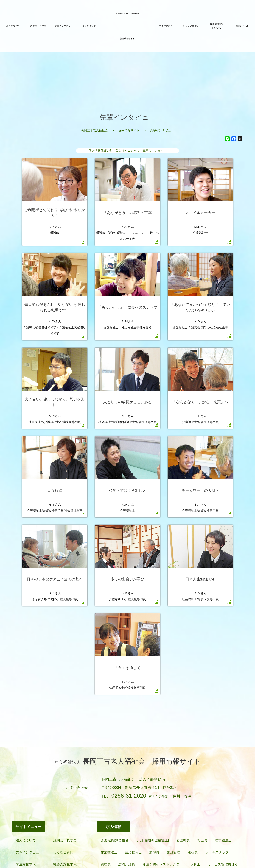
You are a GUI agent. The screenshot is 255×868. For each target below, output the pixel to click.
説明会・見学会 (38, 26)
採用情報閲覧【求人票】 (217, 26)
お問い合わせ (242, 26)
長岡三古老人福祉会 (94, 130)
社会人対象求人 (191, 26)
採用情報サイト (129, 130)
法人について (13, 26)
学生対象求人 (166, 26)
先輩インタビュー (64, 26)
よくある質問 (89, 26)
